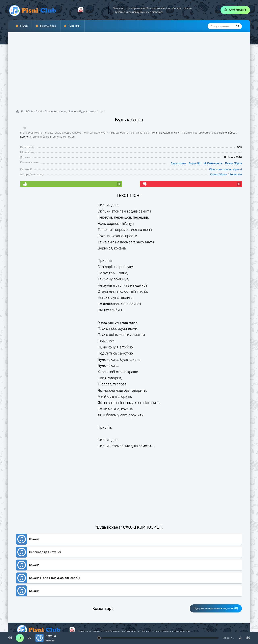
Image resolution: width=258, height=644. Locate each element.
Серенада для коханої (45, 552)
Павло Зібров (227, 133)
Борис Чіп (26, 136)
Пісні (24, 26)
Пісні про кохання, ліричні (167, 133)
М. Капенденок (213, 163)
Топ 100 (74, 26)
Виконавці (48, 26)
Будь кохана (87, 111)
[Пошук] (238, 26)
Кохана (34, 539)
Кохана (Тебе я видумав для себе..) (54, 578)
